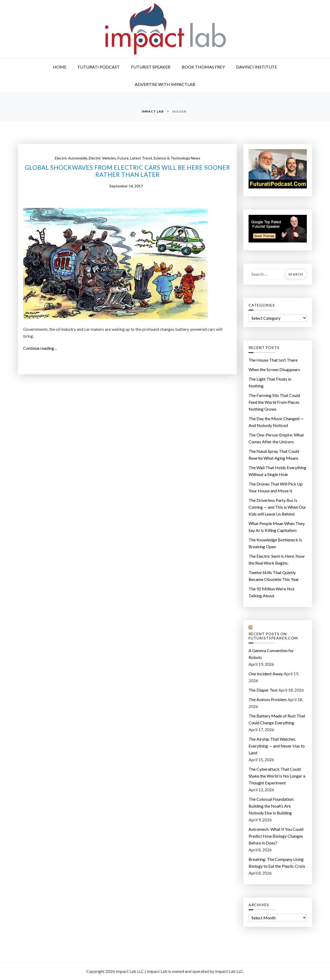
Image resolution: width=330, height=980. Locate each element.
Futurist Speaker (151, 67)
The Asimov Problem (268, 699)
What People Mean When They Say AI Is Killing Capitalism (277, 527)
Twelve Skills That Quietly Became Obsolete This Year (274, 576)
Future (123, 158)
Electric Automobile (71, 158)
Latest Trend (141, 158)
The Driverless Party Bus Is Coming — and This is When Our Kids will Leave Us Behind (277, 507)
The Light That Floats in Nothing (270, 382)
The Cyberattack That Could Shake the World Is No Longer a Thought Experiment (277, 776)
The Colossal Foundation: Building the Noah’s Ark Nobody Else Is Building (271, 806)
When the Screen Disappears (274, 369)
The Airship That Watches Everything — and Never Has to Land (277, 746)
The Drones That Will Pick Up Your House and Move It (276, 487)
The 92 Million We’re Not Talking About (271, 592)
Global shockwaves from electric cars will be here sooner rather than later (127, 171)
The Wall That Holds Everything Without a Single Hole (277, 471)
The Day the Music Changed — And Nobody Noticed (276, 422)
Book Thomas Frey (203, 67)
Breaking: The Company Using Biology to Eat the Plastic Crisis (277, 863)
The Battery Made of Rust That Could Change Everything (277, 719)
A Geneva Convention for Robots (271, 654)
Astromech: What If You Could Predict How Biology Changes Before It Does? (276, 836)
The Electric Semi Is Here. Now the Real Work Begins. (276, 559)
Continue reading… (42, 348)
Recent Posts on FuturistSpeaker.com (273, 636)
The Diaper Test (263, 690)
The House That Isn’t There (273, 360)
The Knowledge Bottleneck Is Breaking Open (275, 543)
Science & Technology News (177, 158)
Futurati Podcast (99, 67)
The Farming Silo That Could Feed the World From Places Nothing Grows (274, 402)
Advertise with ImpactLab (165, 84)
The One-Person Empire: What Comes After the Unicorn (276, 438)
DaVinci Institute (257, 67)
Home (60, 67)
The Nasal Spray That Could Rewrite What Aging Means (274, 455)
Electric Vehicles (102, 158)
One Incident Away (266, 674)
